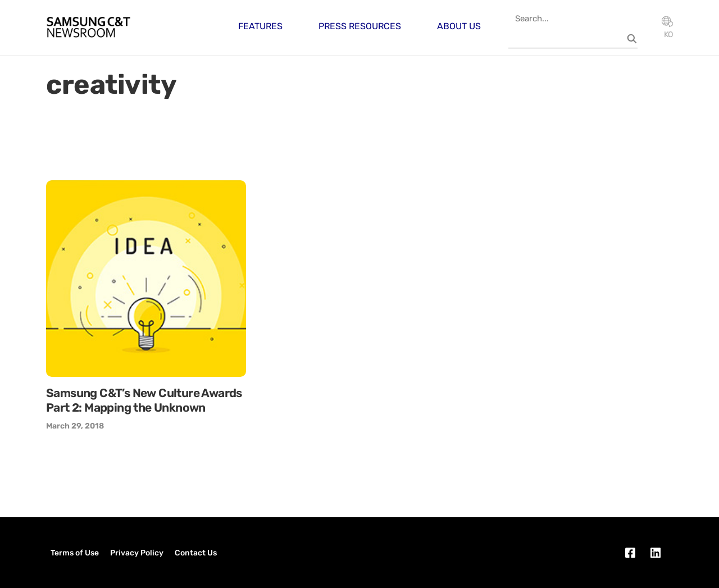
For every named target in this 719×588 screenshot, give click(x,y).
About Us (459, 26)
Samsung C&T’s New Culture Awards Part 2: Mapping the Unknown (144, 400)
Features (260, 26)
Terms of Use (75, 553)
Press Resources (360, 26)
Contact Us (196, 553)
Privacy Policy (137, 553)
